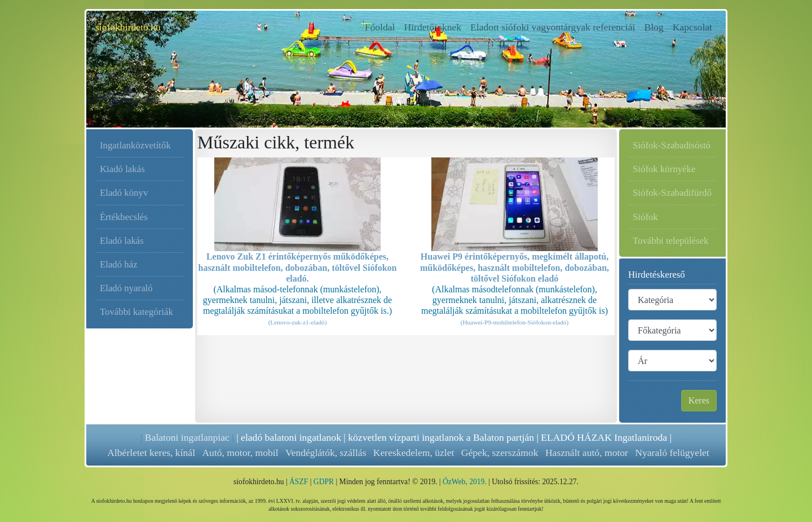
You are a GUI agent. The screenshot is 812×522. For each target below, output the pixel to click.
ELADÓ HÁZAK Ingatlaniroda (604, 437)
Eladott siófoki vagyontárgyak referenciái (553, 27)
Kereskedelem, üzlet (413, 453)
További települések (670, 241)
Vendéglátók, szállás (325, 453)
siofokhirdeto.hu (128, 27)
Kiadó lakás (122, 169)
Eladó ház (119, 264)
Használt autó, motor (586, 453)
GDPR (324, 482)
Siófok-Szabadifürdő (672, 193)
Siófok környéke (664, 169)
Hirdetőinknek (433, 27)
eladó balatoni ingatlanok (291, 437)
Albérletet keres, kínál (151, 453)
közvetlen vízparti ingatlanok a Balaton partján (441, 437)
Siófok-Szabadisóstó (672, 145)
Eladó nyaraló (126, 288)
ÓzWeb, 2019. (465, 482)
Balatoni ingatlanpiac (187, 437)
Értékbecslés (124, 217)
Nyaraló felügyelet (671, 453)
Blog (654, 27)
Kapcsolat (692, 27)
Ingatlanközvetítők (135, 145)
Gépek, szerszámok (499, 453)
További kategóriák (136, 312)
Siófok (645, 217)
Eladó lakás (122, 241)
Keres (699, 400)
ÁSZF (299, 482)
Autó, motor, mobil (240, 453)
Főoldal (382, 26)
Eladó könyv (124, 193)
